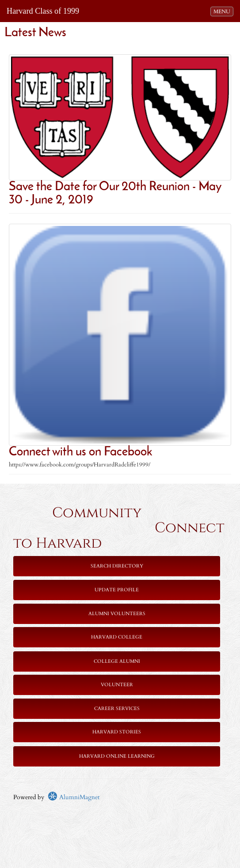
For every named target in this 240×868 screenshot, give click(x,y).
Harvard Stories (117, 732)
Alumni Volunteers (117, 614)
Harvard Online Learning (117, 756)
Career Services (117, 708)
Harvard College (117, 637)
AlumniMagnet (74, 797)
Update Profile (117, 590)
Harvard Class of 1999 (43, 11)
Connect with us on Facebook (80, 452)
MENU (223, 11)
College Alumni (117, 661)
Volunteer (117, 685)
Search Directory (117, 566)
